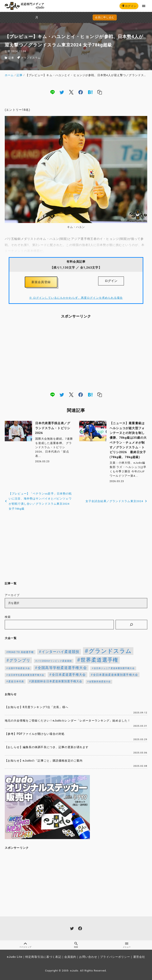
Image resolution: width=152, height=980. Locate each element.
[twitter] (62, 92)
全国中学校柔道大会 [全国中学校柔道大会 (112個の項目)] (19, 668)
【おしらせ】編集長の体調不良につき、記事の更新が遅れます (47, 747)
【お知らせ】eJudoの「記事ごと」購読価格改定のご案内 (44, 761)
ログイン (129, 6)
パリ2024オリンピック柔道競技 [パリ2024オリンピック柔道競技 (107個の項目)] (55, 661)
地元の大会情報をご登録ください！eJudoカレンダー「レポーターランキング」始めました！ (68, 721)
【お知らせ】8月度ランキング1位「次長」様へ (37, 707)
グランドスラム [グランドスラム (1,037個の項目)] (110, 651)
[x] (71, 92)
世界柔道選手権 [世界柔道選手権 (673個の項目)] (99, 660)
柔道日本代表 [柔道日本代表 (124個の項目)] (16, 681)
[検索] (131, 625)
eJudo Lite (15, 957)
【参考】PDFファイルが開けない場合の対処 (35, 734)
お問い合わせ (88, 957)
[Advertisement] (76, 355)
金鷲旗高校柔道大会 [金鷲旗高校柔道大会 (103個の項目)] (100, 682)
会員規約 (70, 957)
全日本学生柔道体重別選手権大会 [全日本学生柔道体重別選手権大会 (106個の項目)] (26, 675)
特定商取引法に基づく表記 (43, 957)
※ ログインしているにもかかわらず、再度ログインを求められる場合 (76, 298)
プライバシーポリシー (115, 957)
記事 (11, 58)
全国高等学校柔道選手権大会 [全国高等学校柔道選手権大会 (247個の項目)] (62, 668)
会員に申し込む (77, 17)
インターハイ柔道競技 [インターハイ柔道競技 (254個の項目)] (60, 652)
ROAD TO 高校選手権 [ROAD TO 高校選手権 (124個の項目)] (21, 652)
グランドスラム (31, 58)
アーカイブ (12, 595)
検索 (8, 617)
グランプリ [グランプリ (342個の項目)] (20, 660)
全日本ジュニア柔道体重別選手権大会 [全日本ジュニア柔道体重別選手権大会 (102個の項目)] (114, 668)
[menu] (144, 6)
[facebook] (81, 92)
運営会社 (139, 957)
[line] (52, 92)
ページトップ (25, 945)
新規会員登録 (41, 282)
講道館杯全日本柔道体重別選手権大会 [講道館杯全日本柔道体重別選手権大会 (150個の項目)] (57, 681)
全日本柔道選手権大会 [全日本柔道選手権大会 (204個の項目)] (69, 675)
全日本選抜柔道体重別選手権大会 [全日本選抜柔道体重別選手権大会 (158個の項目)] (115, 675)
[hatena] (90, 92)
